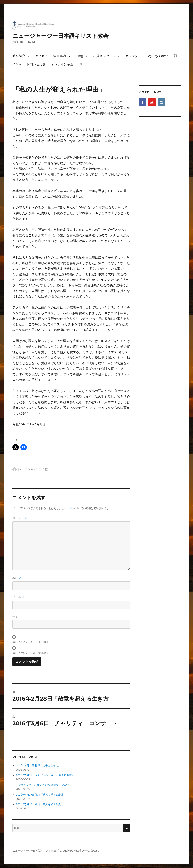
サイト (17, 617)
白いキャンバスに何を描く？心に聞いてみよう (43, 785)
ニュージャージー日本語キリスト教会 (61, 36)
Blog (80, 56)
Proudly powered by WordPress (79, 851)
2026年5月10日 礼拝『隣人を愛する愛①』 (41, 804)
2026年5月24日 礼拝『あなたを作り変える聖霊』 (45, 775)
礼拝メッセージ (104, 56)
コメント (20, 518)
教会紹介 (19, 56)
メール (18, 597)
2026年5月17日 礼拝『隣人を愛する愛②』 (41, 795)
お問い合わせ (36, 64)
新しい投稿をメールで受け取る (31, 653)
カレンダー (133, 56)
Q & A (17, 64)
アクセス (41, 56)
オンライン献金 (62, 64)
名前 (17, 578)
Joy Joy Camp (158, 56)
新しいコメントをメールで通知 (31, 642)
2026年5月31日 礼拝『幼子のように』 (38, 765)
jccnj (21, 469)
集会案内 (60, 56)
